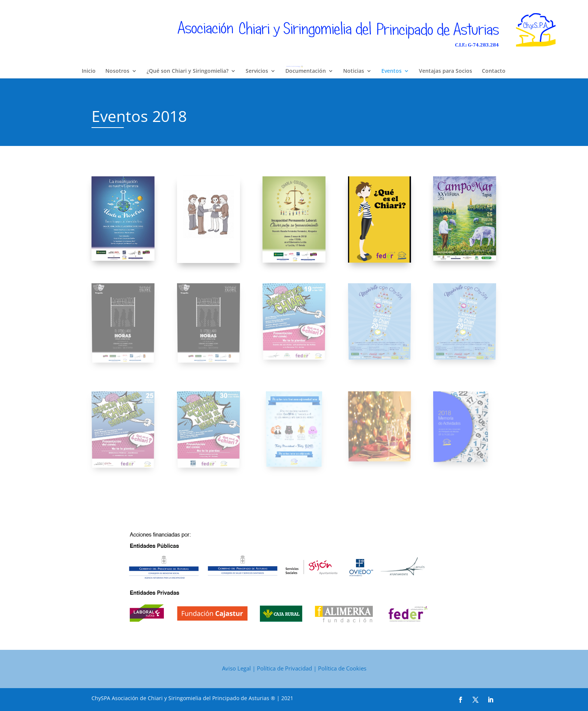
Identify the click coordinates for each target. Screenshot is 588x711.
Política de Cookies (342, 668)
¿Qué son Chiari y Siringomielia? (187, 71)
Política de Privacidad (284, 668)
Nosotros (117, 71)
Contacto (494, 71)
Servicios (257, 71)
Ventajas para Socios (445, 71)
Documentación (306, 71)
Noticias (354, 71)
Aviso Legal (236, 668)
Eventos (391, 71)
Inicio (89, 71)
